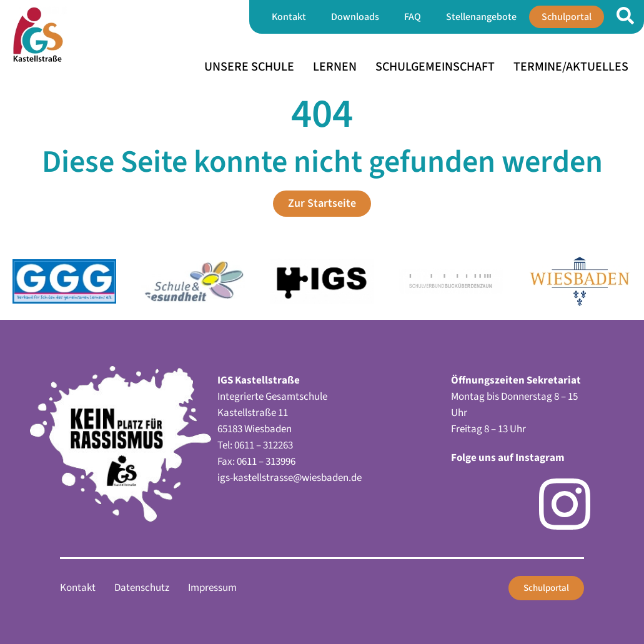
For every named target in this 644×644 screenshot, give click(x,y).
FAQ (413, 17)
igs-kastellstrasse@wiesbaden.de (290, 478)
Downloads (355, 17)
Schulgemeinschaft (435, 67)
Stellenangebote (481, 17)
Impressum (212, 588)
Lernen (335, 67)
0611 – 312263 (264, 445)
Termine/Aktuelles (571, 67)
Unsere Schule (249, 67)
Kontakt (289, 17)
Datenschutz (142, 588)
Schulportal (567, 17)
